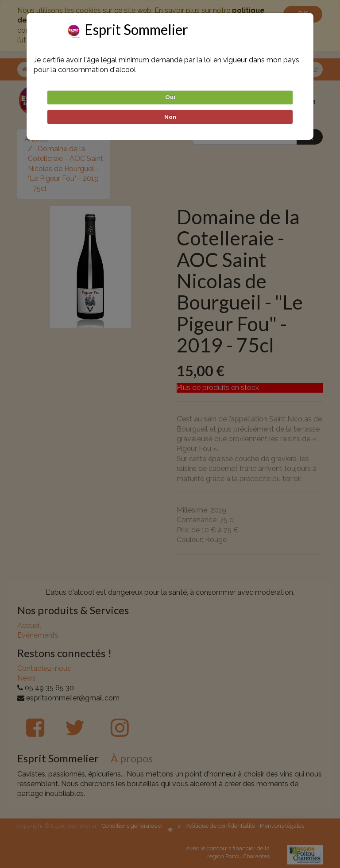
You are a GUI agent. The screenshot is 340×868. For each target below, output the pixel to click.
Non (170, 117)
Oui (170, 97)
